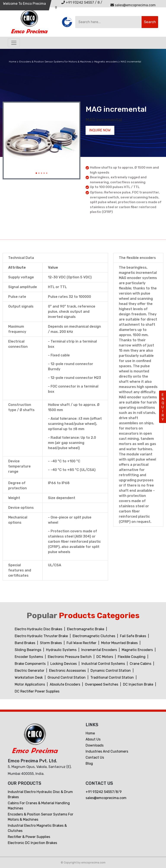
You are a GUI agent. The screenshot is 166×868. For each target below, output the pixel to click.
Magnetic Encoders (138, 650)
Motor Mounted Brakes (120, 643)
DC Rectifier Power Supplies (37, 691)
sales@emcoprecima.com (133, 5)
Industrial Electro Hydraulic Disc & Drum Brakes (40, 794)
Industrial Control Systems (104, 664)
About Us (93, 739)
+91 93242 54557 (78, 2)
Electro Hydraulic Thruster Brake (42, 636)
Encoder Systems (29, 657)
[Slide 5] (47, 173)
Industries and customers (107, 751)
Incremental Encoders (100, 650)
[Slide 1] (36, 173)
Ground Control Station (67, 677)
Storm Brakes (51, 643)
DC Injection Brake (139, 684)
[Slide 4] (44, 173)
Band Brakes (25, 643)
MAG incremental (131, 62)
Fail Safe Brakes (133, 636)
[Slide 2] (39, 173)
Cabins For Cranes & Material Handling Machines (39, 806)
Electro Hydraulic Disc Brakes (39, 629)
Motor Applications (30, 684)
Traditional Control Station (113, 677)
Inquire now (100, 130)
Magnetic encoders (106, 62)
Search (150, 22)
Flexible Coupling (132, 657)
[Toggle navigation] (14, 43)
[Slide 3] (41, 173)
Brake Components (31, 664)
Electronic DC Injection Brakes (32, 843)
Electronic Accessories (68, 671)
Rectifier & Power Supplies (29, 837)
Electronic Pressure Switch (70, 657)
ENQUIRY (163, 407)
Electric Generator (30, 671)
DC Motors (105, 657)
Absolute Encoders (65, 684)
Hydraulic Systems (62, 650)
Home (13, 62)
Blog (89, 763)
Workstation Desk (29, 677)
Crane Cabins (141, 664)
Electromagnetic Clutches (94, 636)
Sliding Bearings (28, 650)
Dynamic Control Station (111, 671)
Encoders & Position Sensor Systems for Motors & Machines (55, 62)
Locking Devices (64, 664)
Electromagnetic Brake (86, 629)
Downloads (95, 745)
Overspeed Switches (102, 684)
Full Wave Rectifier (82, 643)
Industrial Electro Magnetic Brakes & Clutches (37, 828)
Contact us (95, 757)
